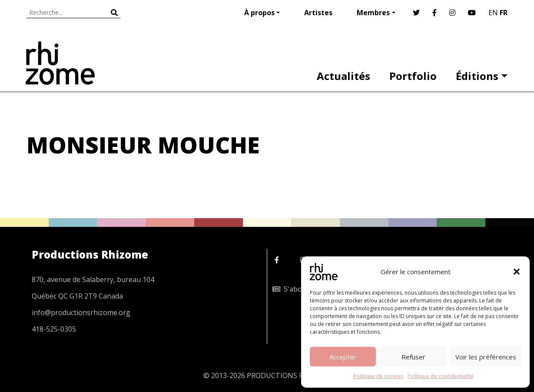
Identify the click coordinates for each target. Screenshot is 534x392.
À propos (259, 13)
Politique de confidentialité (441, 376)
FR (504, 13)
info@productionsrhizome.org (81, 312)
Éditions (477, 76)
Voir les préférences (486, 357)
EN (493, 13)
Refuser (413, 357)
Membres (373, 13)
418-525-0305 (54, 329)
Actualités (343, 76)
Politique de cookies (378, 376)
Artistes (318, 13)
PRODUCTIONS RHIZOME (289, 375)
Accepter (343, 357)
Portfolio (413, 76)
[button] (517, 272)
